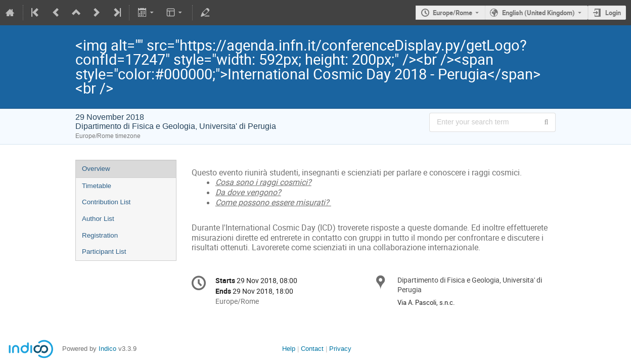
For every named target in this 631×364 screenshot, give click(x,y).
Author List (98, 219)
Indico (107, 349)
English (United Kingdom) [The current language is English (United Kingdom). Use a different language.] (538, 13)
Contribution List (106, 202)
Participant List (104, 252)
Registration (100, 235)
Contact (312, 349)
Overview (96, 169)
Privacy (340, 349)
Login (613, 13)
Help (289, 349)
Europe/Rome (453, 13)
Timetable (97, 186)
